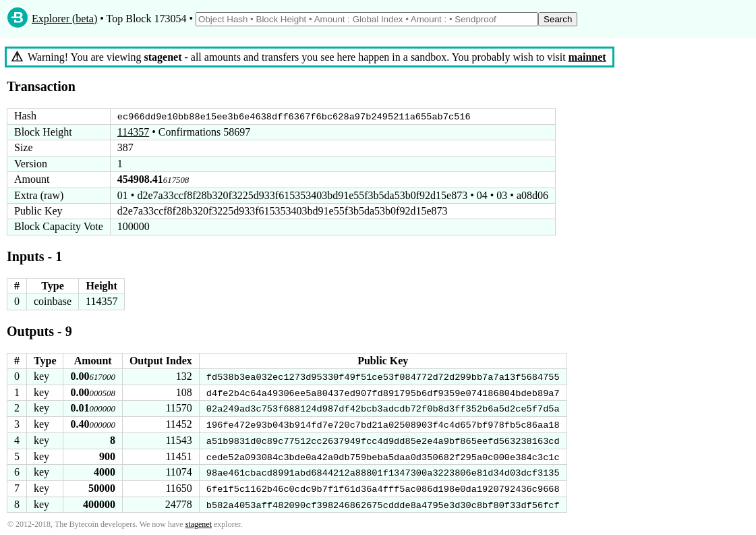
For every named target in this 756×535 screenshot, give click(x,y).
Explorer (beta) (64, 19)
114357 (133, 132)
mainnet (587, 57)
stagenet (199, 522)
